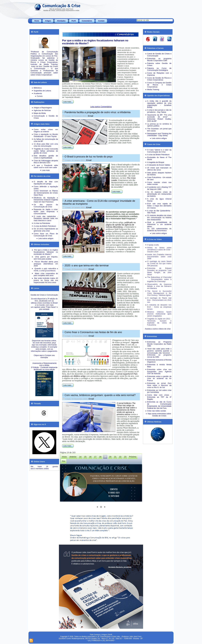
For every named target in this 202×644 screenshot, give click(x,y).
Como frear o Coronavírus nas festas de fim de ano (93, 332)
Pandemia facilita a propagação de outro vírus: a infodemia (97, 112)
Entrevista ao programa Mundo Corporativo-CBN (159, 60)
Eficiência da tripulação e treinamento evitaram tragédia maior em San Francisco (46, 200)
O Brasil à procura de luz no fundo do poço (89, 157)
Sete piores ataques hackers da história (159, 174)
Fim (64, 461)
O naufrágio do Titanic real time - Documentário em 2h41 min (159, 300)
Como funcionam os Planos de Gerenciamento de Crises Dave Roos (46, 193)
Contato (101, 21)
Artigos (48, 21)
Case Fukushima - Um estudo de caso (159, 178)
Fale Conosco (95, 635)
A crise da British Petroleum (45, 226)
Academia (38, 93)
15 (85, 457)
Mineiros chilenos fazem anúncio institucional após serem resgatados (159, 314)
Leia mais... (68, 102)
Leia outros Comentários (101, 107)
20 (110, 457)
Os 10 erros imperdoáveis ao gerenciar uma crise (46, 230)
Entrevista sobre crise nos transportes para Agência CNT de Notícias (159, 372)
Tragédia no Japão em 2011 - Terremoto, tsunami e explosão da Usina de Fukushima (159, 322)
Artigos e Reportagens (43, 108)
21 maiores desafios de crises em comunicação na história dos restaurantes (159, 217)
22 (120, 457)
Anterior (73, 457)
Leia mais (46, 170)
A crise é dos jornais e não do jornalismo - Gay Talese (159, 111)
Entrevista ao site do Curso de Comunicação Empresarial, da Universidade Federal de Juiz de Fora (159, 405)
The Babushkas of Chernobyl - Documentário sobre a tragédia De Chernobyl (159, 279)
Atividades (61, 21)
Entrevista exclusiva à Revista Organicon (159, 361)
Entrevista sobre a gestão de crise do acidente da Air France (159, 378)
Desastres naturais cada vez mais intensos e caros (46, 219)
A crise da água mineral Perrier (159, 200)
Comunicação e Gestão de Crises (46, 117)
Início (64, 457)
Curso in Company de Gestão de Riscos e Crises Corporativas (159, 85)
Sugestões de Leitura (42, 91)
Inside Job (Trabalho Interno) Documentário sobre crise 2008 (159, 257)
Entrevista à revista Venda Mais (159, 366)
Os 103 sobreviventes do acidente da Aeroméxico (159, 230)
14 (80, 457)
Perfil (74, 21)
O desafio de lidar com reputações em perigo (46, 183)
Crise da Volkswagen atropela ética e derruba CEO (46, 162)
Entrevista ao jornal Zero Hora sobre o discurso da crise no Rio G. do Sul (159, 385)
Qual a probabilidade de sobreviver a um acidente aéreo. (159, 224)
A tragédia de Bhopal (156, 162)
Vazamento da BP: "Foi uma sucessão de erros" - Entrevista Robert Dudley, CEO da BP (159, 118)
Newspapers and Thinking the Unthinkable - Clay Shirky (159, 135)
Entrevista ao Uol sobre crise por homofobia (159, 391)
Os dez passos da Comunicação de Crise (46, 206)
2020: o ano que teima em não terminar (87, 266)
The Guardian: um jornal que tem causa (159, 130)
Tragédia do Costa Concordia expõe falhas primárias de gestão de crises (46, 151)
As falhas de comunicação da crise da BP (46, 140)
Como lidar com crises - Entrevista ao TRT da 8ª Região (159, 397)
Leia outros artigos (46, 238)
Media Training (153, 90)
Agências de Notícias (42, 110)
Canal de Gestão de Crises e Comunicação (159, 55)
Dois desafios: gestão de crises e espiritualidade (46, 157)
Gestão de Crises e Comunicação (44, 295)
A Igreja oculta (153, 245)
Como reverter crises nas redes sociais (159, 183)
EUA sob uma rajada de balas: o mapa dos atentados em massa (159, 206)
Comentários (87, 21)
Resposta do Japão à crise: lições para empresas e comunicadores (46, 211)
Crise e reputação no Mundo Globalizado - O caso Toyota (46, 135)
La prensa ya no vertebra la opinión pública (159, 125)
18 (100, 457)
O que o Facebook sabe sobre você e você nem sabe (46, 166)
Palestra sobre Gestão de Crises (159, 64)
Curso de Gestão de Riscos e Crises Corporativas (159, 79)
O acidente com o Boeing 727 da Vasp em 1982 (159, 188)
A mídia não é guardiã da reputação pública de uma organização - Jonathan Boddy (159, 104)
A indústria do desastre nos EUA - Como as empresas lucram (159, 307)
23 (125, 457)
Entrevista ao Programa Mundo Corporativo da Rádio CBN (159, 344)
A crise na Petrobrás (42, 223)
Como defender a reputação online (46, 188)
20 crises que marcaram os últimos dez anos (159, 169)
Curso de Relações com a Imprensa (159, 74)
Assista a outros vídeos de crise (158, 329)
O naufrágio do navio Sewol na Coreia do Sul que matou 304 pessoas (159, 263)
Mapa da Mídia (40, 113)
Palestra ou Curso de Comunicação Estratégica (159, 69)
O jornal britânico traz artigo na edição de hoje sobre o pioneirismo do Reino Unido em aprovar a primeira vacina (127, 409)
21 (115, 457)
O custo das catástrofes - (46, 216)
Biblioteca (38, 88)
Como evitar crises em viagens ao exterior (46, 131)
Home (37, 21)
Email (91, 116)
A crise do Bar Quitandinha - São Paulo (159, 212)
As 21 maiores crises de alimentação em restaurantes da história (159, 194)
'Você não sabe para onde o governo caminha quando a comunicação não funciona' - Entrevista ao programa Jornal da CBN (159, 353)
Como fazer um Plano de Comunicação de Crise (46, 235)
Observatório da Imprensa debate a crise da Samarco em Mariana (159, 286)
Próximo (133, 457)
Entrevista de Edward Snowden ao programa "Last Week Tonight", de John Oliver (159, 271)
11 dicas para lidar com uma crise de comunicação (46, 145)
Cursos (40, 96)
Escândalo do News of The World (159, 158)
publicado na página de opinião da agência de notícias (121, 225)
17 (95, 457)
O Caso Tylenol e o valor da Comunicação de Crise (159, 151)
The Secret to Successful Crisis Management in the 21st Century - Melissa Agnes (159, 293)
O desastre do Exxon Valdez (159, 165)
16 (90, 457)
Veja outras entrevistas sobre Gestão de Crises (159, 415)
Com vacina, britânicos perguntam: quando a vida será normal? (100, 395)
